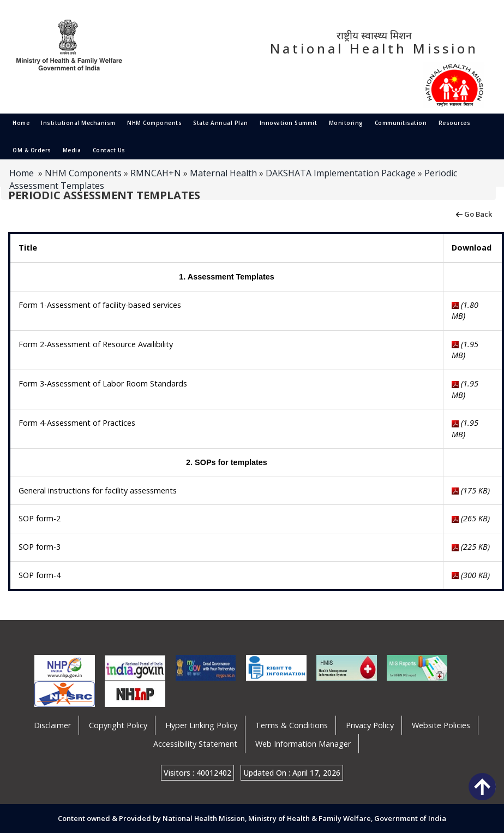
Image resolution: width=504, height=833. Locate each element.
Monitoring (346, 123)
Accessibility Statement (195, 744)
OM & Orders (32, 150)
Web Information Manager (303, 744)
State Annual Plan (221, 123)
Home (21, 123)
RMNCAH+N (156, 173)
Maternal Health (223, 173)
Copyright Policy (118, 725)
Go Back (473, 213)
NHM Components (154, 123)
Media (72, 150)
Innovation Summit (289, 123)
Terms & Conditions (292, 725)
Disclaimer (52, 725)
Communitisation (401, 123)
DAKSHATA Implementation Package (341, 173)
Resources (455, 123)
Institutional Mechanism (78, 123)
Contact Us (109, 150)
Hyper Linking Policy (201, 725)
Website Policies (441, 725)
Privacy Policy (370, 725)
